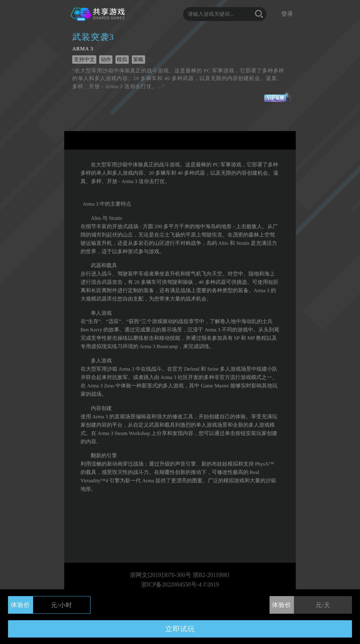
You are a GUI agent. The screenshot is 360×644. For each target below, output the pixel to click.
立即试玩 (180, 629)
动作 (106, 60)
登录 (287, 14)
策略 (138, 60)
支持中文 (84, 60)
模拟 (122, 60)
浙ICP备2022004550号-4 (171, 584)
